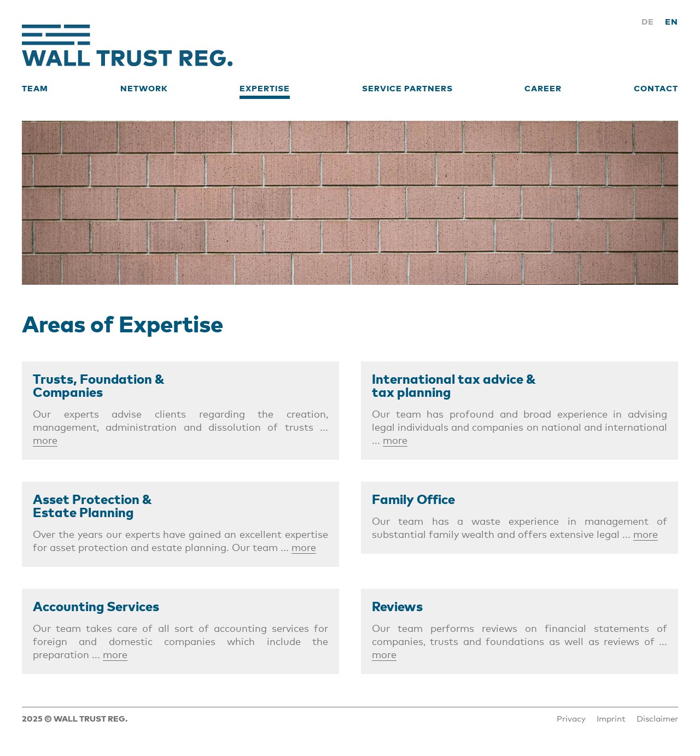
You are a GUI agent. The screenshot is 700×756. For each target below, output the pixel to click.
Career (543, 88)
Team (35, 88)
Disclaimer (657, 718)
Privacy (571, 718)
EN (672, 21)
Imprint (611, 718)
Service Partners (407, 88)
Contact (656, 88)
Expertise (265, 88)
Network (144, 88)
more (45, 440)
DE (648, 21)
